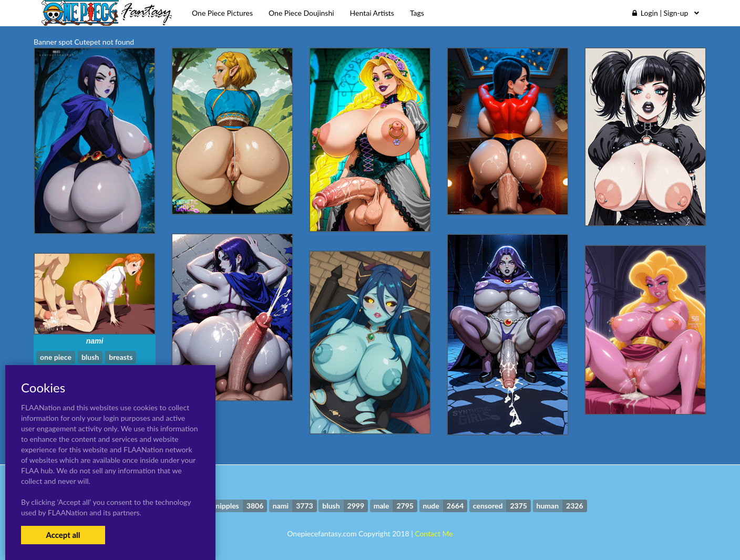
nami (95, 341)
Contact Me (434, 533)
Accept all (63, 535)
